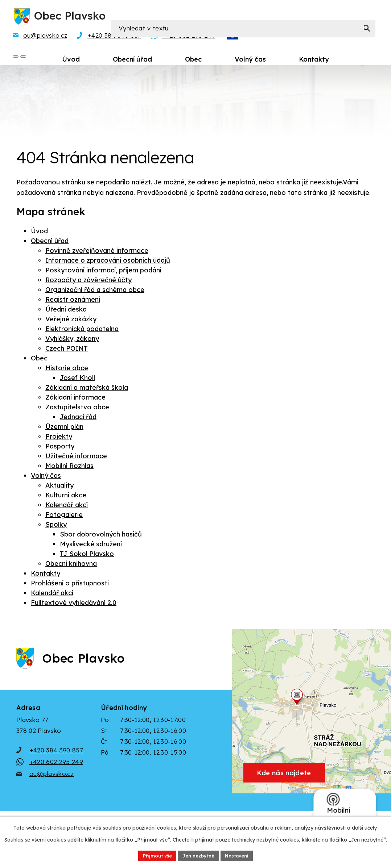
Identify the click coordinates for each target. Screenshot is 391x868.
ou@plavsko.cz (52, 786)
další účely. (365, 827)
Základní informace (75, 398)
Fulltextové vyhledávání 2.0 (74, 604)
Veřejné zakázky (71, 320)
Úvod (39, 232)
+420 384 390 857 (56, 762)
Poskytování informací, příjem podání (103, 271)
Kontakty (46, 574)
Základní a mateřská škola (87, 389)
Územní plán (64, 428)
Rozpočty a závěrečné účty (89, 281)
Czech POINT (67, 349)
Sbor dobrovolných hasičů (101, 535)
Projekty (59, 437)
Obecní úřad (50, 242)
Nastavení (241, 855)
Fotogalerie (64, 516)
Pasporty (60, 447)
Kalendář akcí (67, 506)
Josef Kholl (77, 379)
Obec (39, 359)
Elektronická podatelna (82, 330)
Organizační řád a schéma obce (95, 291)
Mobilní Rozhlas (69, 467)
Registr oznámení (73, 301)
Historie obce (67, 369)
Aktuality (59, 486)
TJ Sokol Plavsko (87, 555)
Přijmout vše (153, 855)
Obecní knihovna (71, 565)
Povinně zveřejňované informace (97, 252)
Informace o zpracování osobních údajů (108, 261)
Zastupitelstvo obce (77, 408)
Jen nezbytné (198, 855)
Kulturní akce (66, 496)
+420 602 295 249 (56, 774)
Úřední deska (66, 310)
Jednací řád (78, 418)
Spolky (56, 525)
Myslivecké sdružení (91, 545)
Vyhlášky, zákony (72, 340)
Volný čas (46, 477)
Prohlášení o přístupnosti (70, 584)
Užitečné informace (76, 457)
